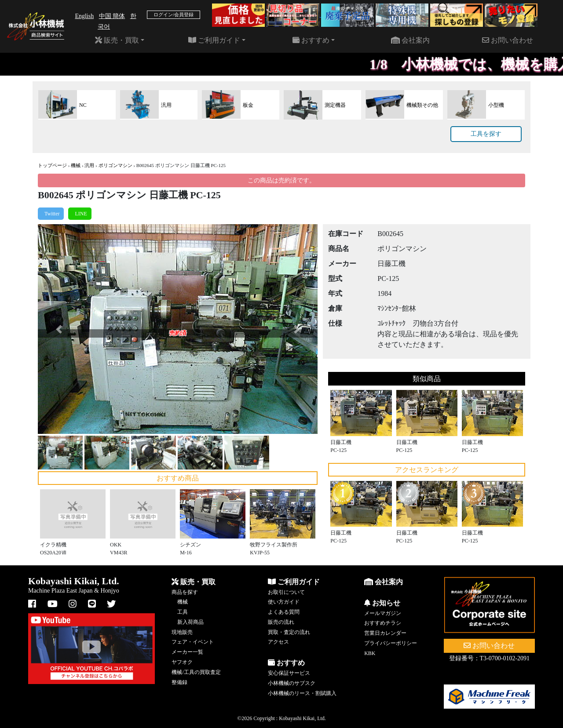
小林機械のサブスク (292, 683)
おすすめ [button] (311, 40)
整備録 (179, 682)
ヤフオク (182, 662)
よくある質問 (284, 612)
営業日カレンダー (385, 633)
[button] (59, 329)
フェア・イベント (193, 642)
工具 (183, 612)
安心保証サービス (289, 673)
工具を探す (486, 134)
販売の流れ (281, 622)
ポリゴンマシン (115, 165)
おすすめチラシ (383, 623)
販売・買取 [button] (117, 40)
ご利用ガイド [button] (214, 40)
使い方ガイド (284, 602)
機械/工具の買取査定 (196, 672)
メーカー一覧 (187, 652)
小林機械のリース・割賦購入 (302, 693)
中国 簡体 (112, 16)
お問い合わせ (508, 40)
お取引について (286, 592)
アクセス (278, 642)
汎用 (89, 165)
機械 (76, 165)
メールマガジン (383, 613)
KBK (370, 653)
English (84, 16)
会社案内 (410, 40)
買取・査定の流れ (289, 632)
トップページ (52, 165)
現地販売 (182, 632)
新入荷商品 (190, 622)
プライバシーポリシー (391, 643)
